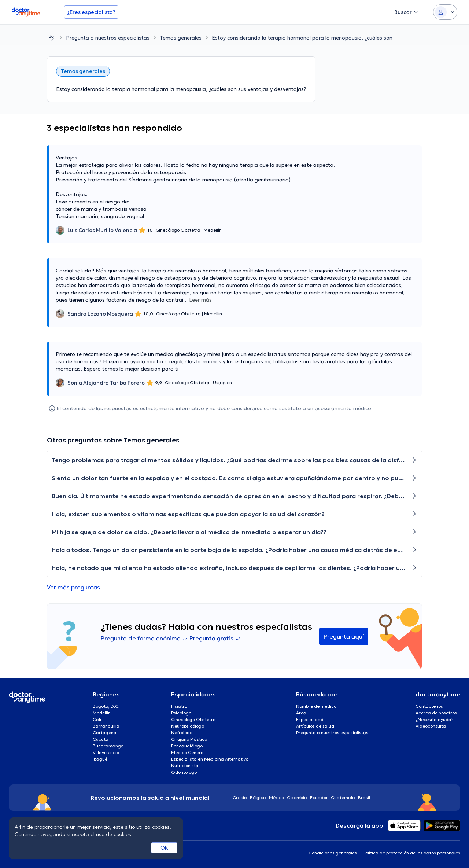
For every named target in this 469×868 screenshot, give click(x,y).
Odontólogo (184, 772)
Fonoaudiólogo (187, 746)
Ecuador (319, 797)
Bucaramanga (108, 746)
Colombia (297, 797)
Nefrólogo (182, 733)
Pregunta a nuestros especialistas (108, 38)
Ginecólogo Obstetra (193, 719)
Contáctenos (429, 706)
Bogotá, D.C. (106, 706)
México (276, 797)
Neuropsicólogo (188, 726)
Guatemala (343, 797)
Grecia (240, 797)
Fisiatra (179, 706)
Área (301, 713)
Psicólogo (181, 713)
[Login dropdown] (445, 12)
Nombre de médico (316, 706)
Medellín (102, 713)
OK (164, 848)
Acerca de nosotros (436, 713)
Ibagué (100, 759)
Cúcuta (101, 739)
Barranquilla (106, 726)
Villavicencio (106, 752)
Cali (97, 719)
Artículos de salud (315, 726)
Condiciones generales (333, 853)
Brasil (364, 797)
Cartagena (105, 733)
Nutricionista (185, 766)
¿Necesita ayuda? (435, 719)
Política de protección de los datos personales (411, 853)
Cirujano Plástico (189, 739)
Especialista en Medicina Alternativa (210, 759)
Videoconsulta (431, 726)
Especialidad (310, 719)
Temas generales (181, 38)
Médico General (188, 752)
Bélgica (258, 797)
